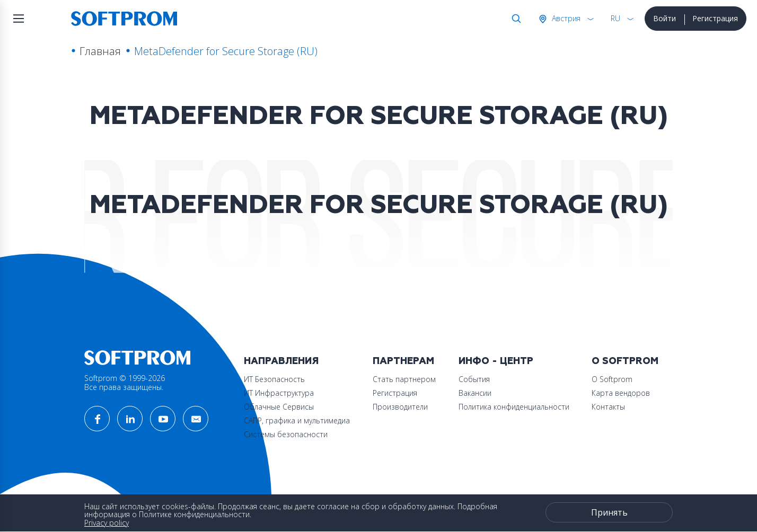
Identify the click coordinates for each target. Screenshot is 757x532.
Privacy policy (107, 523)
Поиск (514, 19)
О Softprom (625, 361)
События (474, 379)
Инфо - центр (496, 361)
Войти (664, 18)
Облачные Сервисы (279, 407)
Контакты (608, 407)
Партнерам (403, 361)
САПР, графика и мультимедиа (297, 420)
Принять (609, 512)
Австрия (565, 18)
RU (615, 18)
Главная (100, 51)
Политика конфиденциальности (514, 407)
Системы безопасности (286, 434)
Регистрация (715, 18)
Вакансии (475, 393)
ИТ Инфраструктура (279, 393)
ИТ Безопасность (274, 379)
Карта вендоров (621, 393)
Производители (400, 407)
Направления (281, 361)
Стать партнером (404, 379)
